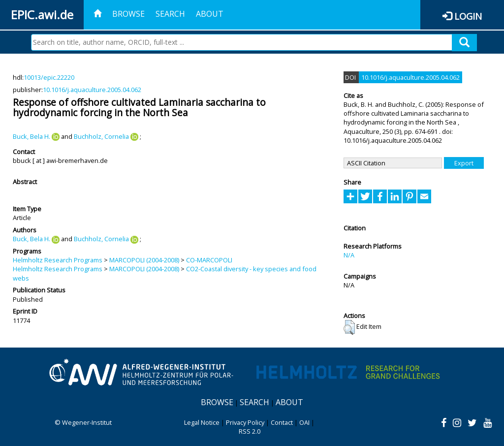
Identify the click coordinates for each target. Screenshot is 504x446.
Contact (282, 422)
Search (170, 14)
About (210, 14)
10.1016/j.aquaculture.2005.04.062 (92, 90)
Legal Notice (202, 422)
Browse (128, 14)
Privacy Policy (245, 422)
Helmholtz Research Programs (58, 260)
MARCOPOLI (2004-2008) (144, 260)
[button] (349, 327)
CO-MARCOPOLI (209, 260)
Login (468, 16)
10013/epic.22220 (49, 77)
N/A (349, 255)
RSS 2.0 (250, 431)
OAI (304, 422)
